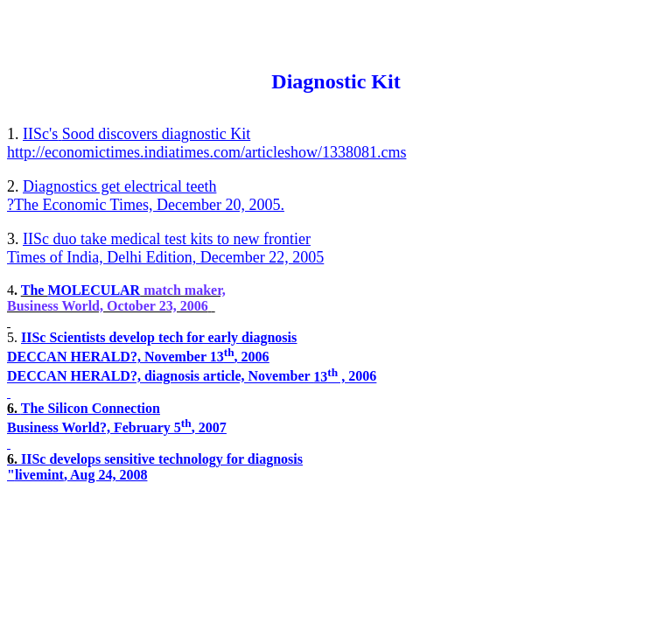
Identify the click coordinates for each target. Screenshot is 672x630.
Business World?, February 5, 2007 (117, 427)
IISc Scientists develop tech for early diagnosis (159, 337)
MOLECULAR (94, 290)
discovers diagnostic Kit (136, 134)
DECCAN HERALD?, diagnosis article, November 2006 (192, 377)
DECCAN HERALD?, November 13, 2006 (138, 357)
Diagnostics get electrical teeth (119, 186)
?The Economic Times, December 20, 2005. (146, 205)
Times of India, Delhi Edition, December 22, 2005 (165, 257)
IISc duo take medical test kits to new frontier (167, 239)
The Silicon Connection (91, 408)
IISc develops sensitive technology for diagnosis (162, 459)
